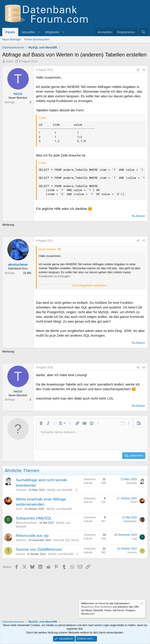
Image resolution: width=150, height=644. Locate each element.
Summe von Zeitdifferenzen (39, 549)
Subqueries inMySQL (34, 518)
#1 (144, 70)
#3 (144, 367)
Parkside (21, 490)
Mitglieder (52, 32)
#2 (144, 241)
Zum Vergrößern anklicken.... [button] (91, 285)
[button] (39, 32)
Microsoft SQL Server (66, 540)
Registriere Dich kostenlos (97, 607)
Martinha (21, 540)
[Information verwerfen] (142, 604)
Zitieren (140, 216)
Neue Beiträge (11, 39)
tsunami (21, 554)
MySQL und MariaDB (60, 490)
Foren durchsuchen (37, 39)
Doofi (19, 509)
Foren (10, 32)
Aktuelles (28, 32)
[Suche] (143, 32)
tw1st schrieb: (48, 249)
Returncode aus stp (32, 536)
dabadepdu (130, 521)
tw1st (9, 61)
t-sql (134, 539)
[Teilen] (138, 70)
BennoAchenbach (26, 523)
